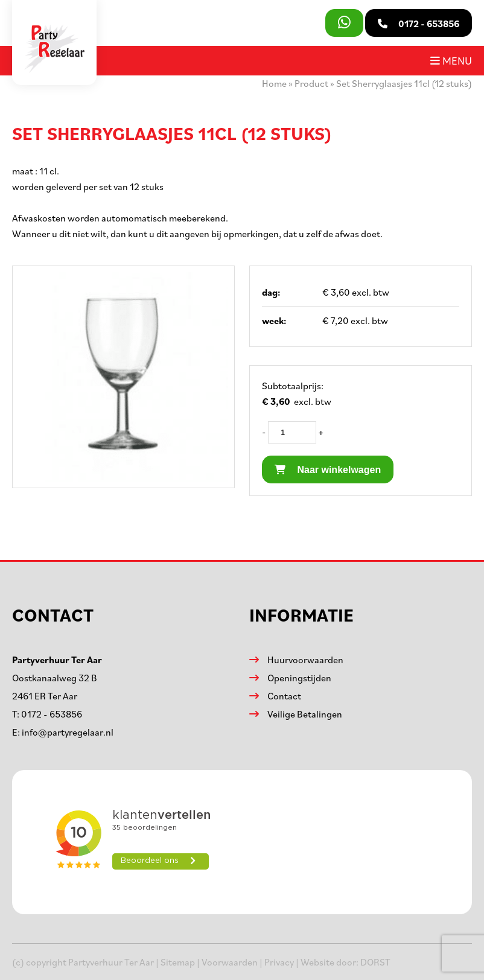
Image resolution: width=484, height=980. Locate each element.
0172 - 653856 (52, 714)
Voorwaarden (230, 962)
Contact (284, 696)
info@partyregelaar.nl (68, 732)
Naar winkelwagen (328, 470)
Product (311, 83)
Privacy (279, 962)
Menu (451, 60)
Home (274, 83)
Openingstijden (299, 678)
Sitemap (178, 962)
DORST (375, 962)
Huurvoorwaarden (305, 660)
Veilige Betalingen (305, 714)
